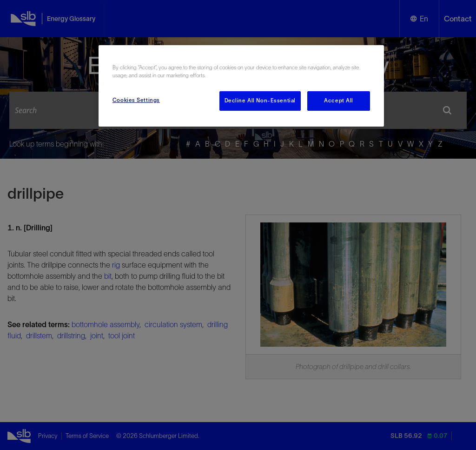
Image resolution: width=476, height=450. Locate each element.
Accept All (339, 101)
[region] (241, 86)
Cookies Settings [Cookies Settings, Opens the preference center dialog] (136, 100)
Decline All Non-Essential (260, 101)
